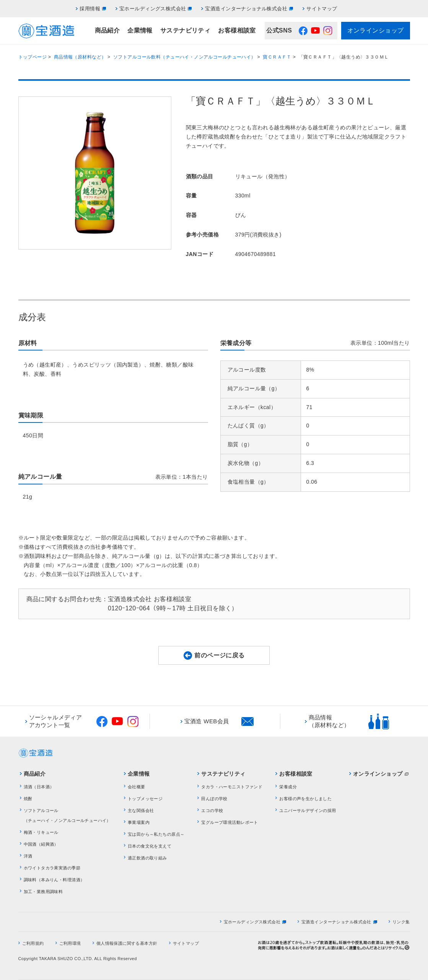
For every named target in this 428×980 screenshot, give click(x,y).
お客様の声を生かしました (305, 799)
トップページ (33, 57)
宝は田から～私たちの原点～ (156, 834)
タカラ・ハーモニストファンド (232, 787)
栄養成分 (288, 787)
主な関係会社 (141, 810)
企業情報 (140, 30)
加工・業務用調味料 (43, 892)
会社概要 (137, 787)
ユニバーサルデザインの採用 (308, 810)
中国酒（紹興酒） (41, 844)
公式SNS (279, 30)
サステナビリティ (185, 30)
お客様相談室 (237, 30)
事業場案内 (139, 822)
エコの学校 (212, 810)
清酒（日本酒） (39, 787)
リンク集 (401, 922)
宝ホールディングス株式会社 (153, 9)
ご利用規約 (33, 943)
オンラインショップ (376, 30)
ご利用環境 (70, 943)
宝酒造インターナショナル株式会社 (246, 9)
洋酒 (28, 856)
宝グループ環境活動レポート (229, 822)
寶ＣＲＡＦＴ (277, 57)
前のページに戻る (219, 655)
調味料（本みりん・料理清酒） (54, 880)
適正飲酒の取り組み (147, 858)
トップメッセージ (145, 799)
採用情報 (90, 9)
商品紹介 (107, 30)
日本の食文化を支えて (150, 846)
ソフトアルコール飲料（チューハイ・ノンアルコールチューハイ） (185, 57)
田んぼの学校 (214, 799)
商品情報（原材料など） (80, 57)
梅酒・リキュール (41, 832)
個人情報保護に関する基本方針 (127, 943)
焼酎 (28, 799)
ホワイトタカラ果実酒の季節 (52, 868)
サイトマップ (322, 9)
